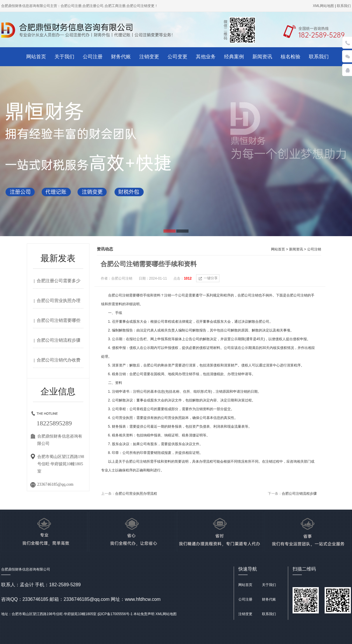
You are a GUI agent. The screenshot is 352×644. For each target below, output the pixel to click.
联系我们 (319, 57)
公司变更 (177, 57)
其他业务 (206, 57)
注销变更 (149, 57)
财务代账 (121, 57)
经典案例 (234, 57)
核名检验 (291, 57)
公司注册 (93, 57)
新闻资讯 (262, 57)
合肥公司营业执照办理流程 (136, 494)
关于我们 (64, 57)
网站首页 (36, 57)
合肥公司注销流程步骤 (59, 340)
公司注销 (314, 249)
